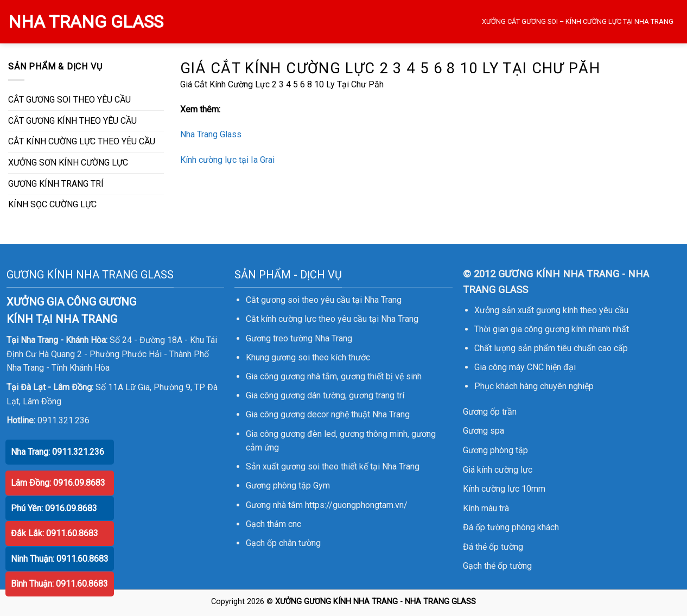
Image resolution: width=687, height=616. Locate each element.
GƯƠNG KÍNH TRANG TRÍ (56, 184)
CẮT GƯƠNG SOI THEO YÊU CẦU (69, 100)
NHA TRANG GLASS (86, 22)
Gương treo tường (279, 338)
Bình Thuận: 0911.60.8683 (59, 584)
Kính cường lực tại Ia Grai (227, 160)
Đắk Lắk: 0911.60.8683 (55, 533)
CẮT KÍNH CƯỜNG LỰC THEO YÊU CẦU (82, 141)
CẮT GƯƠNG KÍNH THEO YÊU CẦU (72, 121)
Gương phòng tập (495, 450)
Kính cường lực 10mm (504, 489)
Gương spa (484, 431)
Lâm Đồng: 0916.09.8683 (58, 483)
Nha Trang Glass (211, 134)
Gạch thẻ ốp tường (497, 566)
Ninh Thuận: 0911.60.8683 (60, 559)
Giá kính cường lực (498, 470)
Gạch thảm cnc (273, 524)
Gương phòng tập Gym (288, 485)
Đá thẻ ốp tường (493, 547)
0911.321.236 (63, 420)
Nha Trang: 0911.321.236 (58, 452)
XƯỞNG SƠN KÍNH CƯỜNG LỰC (68, 163)
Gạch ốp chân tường (283, 543)
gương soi (291, 357)
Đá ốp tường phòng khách (511, 527)
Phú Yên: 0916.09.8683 (54, 508)
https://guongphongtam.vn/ (356, 505)
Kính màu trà (486, 508)
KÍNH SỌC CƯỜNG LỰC (52, 204)
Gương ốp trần (490, 412)
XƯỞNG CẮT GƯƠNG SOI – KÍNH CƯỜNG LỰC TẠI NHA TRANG (578, 21)
